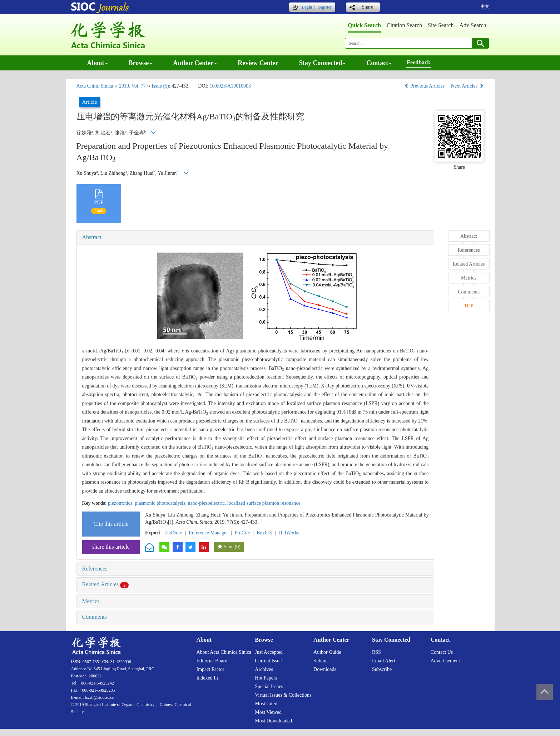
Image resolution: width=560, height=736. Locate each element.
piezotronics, (121, 503)
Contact (379, 63)
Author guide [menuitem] (327, 652)
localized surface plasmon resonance (264, 503)
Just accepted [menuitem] (269, 652)
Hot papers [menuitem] (266, 678)
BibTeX (264, 533)
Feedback (418, 62)
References (95, 569)
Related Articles (106, 584)
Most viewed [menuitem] (268, 712)
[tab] (256, 237)
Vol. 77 (139, 86)
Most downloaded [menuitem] (273, 721)
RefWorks (289, 533)
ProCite (242, 533)
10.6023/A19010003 (231, 86)
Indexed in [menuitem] (207, 678)
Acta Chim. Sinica (95, 86)
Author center (195, 63)
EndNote (173, 533)
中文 (485, 6)
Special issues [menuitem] (269, 686)
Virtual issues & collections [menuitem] (283, 695)
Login (307, 7)
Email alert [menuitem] (384, 661)
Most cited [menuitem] (266, 704)
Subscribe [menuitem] (382, 669)
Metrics (91, 601)
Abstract (92, 237)
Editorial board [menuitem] (212, 661)
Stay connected (323, 63)
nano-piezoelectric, (207, 503)
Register (324, 7)
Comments (95, 617)
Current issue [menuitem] (268, 661)
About (98, 63)
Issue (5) (160, 86)
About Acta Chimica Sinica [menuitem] (224, 652)
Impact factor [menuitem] (210, 669)
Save (229, 547)
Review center (258, 63)
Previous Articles (425, 86)
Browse (141, 63)
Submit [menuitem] (321, 661)
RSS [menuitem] (376, 652)
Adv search (473, 25)
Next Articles (467, 86)
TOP (469, 306)
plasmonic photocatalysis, (161, 503)
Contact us (442, 652)
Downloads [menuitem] (325, 669)
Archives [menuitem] (264, 669)
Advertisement (445, 661)
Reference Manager (208, 533)
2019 (124, 86)
